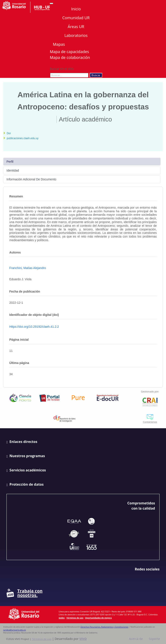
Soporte (154, 639)
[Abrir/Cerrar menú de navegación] (51, 3)
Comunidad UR (76, 18)
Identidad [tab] (13, 170)
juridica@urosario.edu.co (15, 630)
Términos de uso (75, 618)
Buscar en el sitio (62, 69)
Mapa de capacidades (69, 52)
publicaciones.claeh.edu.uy (23, 138)
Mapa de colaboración (70, 57)
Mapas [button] (59, 44)
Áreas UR (76, 27)
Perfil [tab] (10, 162)
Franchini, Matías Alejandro (28, 268)
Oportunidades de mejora (98, 618)
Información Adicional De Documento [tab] (31, 179)
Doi (9, 133)
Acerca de (136, 639)
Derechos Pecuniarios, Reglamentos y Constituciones (105, 627)
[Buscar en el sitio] (69, 75)
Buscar (96, 75)
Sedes (62, 618)
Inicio (76, 9)
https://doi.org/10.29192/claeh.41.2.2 (34, 327)
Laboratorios (76, 35)
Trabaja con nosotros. (25, 593)
